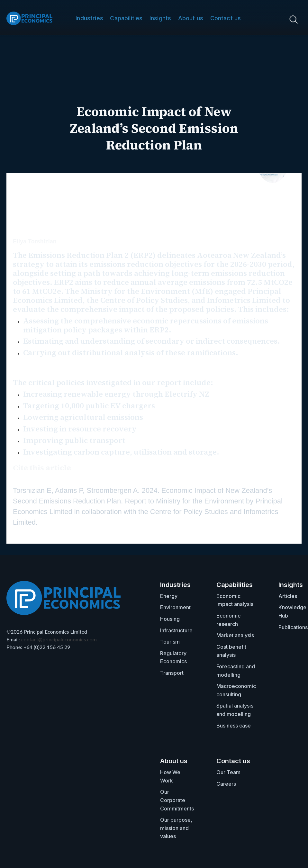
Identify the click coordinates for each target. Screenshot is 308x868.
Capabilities (126, 18)
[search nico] (270, 19)
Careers (226, 784)
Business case (234, 726)
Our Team (228, 772)
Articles (288, 596)
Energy (169, 596)
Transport (172, 673)
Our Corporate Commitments (177, 800)
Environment (175, 607)
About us (191, 18)
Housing (170, 619)
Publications (293, 627)
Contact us (226, 18)
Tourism (170, 642)
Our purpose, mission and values (176, 828)
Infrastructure (176, 630)
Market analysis (235, 635)
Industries (89, 18)
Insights (160, 18)
